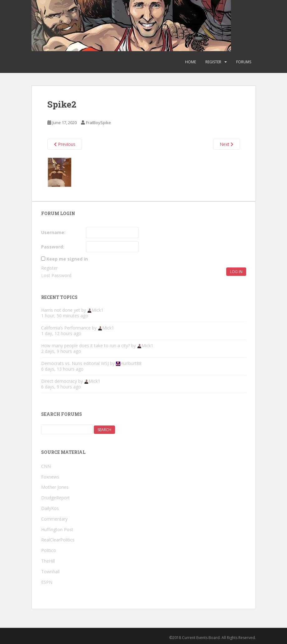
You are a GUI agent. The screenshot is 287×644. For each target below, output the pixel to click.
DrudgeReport (55, 498)
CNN (46, 466)
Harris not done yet (61, 310)
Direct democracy (59, 381)
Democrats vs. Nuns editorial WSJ (75, 363)
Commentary (54, 519)
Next (227, 144)
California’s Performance (66, 328)
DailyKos (50, 508)
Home (191, 62)
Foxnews (50, 477)
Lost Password (56, 275)
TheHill (48, 561)
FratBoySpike (98, 123)
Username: (53, 232)
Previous (65, 144)
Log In (236, 272)
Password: (53, 247)
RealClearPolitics (58, 540)
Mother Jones (55, 487)
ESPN (47, 582)
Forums (244, 62)
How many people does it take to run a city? (86, 346)
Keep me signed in (67, 259)
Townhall (50, 572)
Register (213, 62)
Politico (49, 550)
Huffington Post (57, 529)
